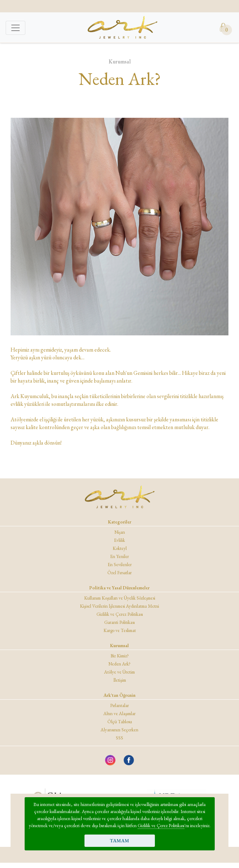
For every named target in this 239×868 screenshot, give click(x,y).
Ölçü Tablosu (120, 722)
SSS (120, 738)
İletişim (120, 680)
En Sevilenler (120, 565)
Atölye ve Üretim (120, 672)
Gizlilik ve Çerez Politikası (161, 825)
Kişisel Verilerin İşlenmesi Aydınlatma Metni (120, 606)
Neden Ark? (120, 664)
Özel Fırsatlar (120, 573)
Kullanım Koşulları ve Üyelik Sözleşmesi (120, 598)
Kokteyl (120, 548)
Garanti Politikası (120, 622)
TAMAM (120, 841)
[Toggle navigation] (15, 28)
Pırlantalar (120, 705)
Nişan (120, 532)
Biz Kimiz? (120, 656)
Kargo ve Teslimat (120, 630)
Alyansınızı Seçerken (120, 730)
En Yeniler (120, 556)
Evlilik (120, 540)
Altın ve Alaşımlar (120, 714)
